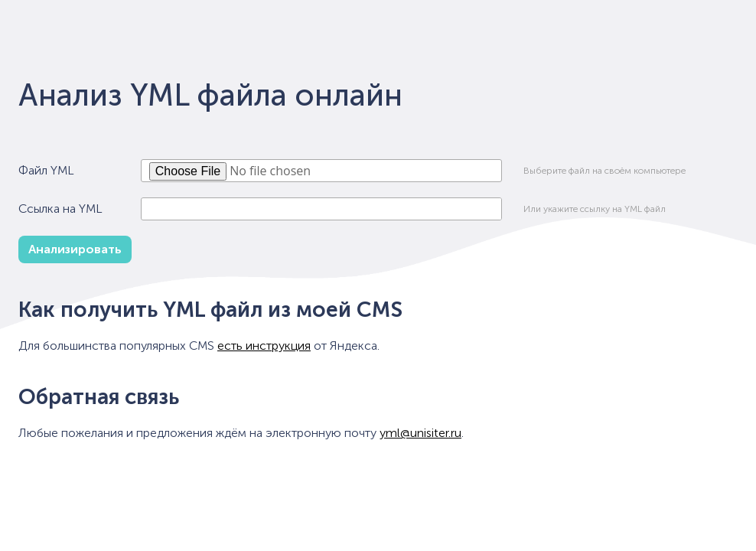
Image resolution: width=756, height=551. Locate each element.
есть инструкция (264, 346)
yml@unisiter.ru (420, 433)
